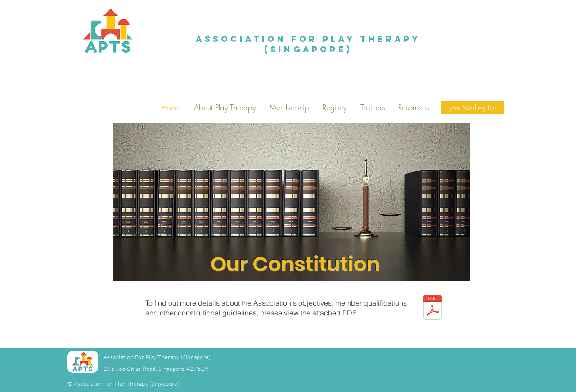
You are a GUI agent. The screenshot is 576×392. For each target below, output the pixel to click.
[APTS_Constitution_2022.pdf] (433, 308)
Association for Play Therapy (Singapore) (308, 44)
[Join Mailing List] (473, 108)
